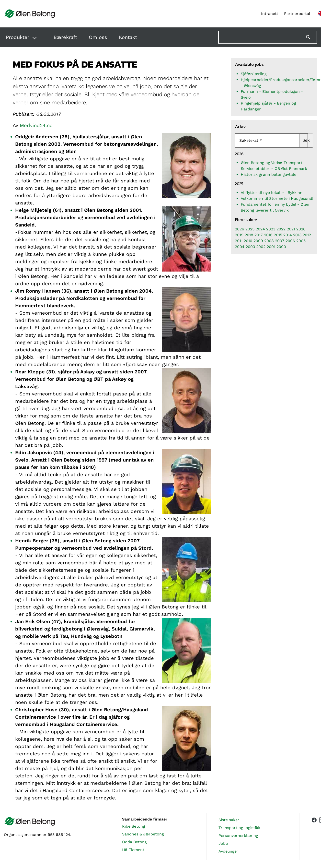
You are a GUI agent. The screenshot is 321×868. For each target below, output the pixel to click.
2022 (281, 229)
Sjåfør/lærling (254, 74)
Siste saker (229, 820)
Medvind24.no (36, 125)
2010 (248, 241)
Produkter (18, 37)
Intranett (270, 14)
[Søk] (311, 37)
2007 (280, 241)
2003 (250, 247)
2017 (259, 235)
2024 (260, 229)
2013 (297, 235)
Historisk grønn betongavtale (269, 174)
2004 (240, 247)
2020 (301, 229)
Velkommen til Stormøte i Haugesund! (277, 198)
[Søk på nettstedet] (268, 37)
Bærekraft (65, 37)
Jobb (223, 843)
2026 (240, 229)
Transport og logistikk (239, 828)
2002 (261, 247)
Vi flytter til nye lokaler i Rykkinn (272, 193)
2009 (258, 241)
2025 (250, 229)
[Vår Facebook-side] (314, 836)
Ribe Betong (134, 826)
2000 (281, 247)
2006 (290, 241)
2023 (271, 229)
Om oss (98, 37)
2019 (239, 235)
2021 (291, 229)
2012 (307, 235)
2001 (271, 247)
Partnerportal (297, 14)
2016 (268, 235)
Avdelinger (228, 851)
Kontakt (128, 37)
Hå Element (133, 850)
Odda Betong (134, 842)
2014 (288, 235)
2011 (239, 241)
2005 (301, 241)
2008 (269, 241)
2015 (278, 235)
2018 (249, 235)
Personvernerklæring (238, 836)
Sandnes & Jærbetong (143, 834)
